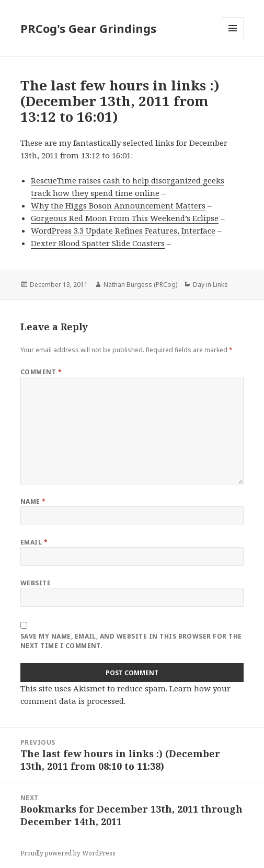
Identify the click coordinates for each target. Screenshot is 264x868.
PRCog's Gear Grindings (88, 28)
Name (33, 501)
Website (36, 583)
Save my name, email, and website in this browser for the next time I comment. (131, 641)
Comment (41, 372)
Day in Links (210, 285)
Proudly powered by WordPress (68, 853)
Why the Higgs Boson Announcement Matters (118, 205)
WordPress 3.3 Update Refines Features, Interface (123, 230)
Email (34, 542)
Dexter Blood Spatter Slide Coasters (98, 243)
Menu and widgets (233, 39)
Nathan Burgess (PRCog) (140, 285)
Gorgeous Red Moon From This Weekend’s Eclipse (125, 218)
